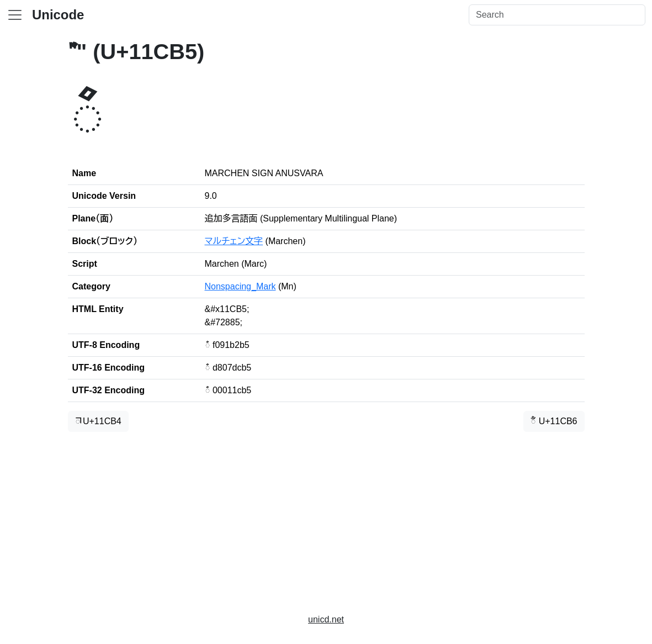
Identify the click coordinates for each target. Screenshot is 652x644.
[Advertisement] (326, 518)
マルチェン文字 (234, 241)
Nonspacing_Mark (240, 286)
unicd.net (326, 619)
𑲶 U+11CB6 (554, 421)
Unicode (58, 15)
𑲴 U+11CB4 (98, 421)
